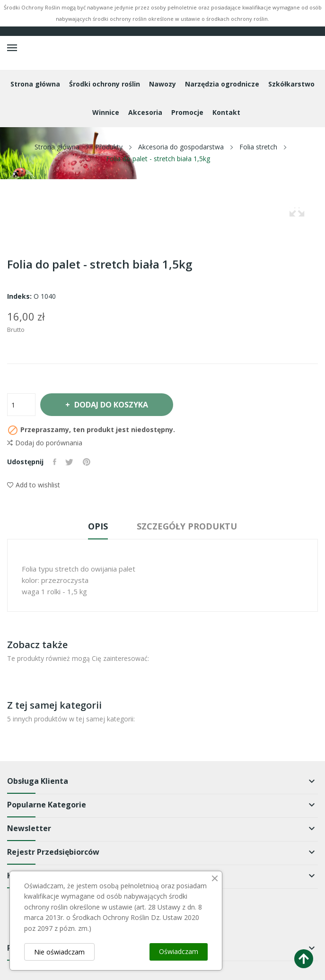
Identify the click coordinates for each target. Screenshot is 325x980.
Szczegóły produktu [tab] (188, 526)
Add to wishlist (34, 485)
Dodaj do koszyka (111, 405)
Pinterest (87, 462)
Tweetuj (70, 462)
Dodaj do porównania (45, 443)
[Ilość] (21, 405)
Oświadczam (179, 951)
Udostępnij (55, 462)
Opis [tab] (97, 526)
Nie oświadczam (59, 952)
